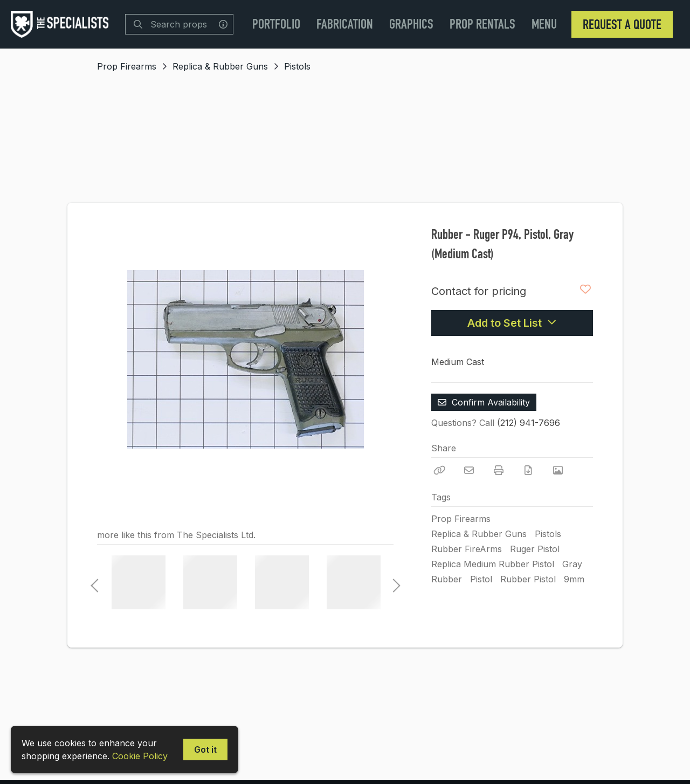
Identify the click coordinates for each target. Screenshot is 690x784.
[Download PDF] (528, 470)
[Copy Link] (439, 470)
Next (394, 582)
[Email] (469, 470)
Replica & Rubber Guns (220, 66)
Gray (572, 564)
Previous (94, 582)
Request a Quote (622, 24)
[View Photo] (558, 470)
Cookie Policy (140, 756)
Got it (205, 749)
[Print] (499, 470)
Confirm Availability (484, 402)
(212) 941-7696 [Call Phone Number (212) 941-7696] (529, 423)
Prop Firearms (127, 66)
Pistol (481, 579)
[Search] (138, 24)
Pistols (297, 66)
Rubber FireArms (467, 549)
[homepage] (63, 24)
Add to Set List (512, 323)
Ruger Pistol (535, 549)
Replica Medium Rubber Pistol (493, 564)
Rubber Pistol (528, 579)
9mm (574, 579)
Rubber (447, 579)
